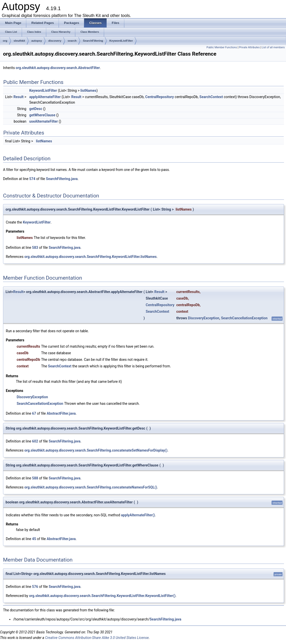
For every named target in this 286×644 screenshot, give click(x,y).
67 (34, 413)
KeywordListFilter (121, 41)
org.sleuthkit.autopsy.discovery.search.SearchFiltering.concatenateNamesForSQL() (91, 487)
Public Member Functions (222, 47)
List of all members (273, 47)
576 (35, 587)
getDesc (36, 109)
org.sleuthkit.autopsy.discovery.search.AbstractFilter (58, 68)
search (72, 41)
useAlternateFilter (44, 121)
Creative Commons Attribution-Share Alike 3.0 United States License (97, 638)
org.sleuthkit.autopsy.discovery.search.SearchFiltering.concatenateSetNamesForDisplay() (96, 450)
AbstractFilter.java (61, 413)
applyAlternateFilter (45, 97)
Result (18, 97)
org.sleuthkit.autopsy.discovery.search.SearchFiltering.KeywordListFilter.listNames (90, 257)
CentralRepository (160, 97)
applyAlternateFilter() (138, 515)
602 (35, 441)
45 (34, 539)
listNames (88, 91)
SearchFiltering (93, 41)
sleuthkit (19, 41)
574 (32, 179)
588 (35, 478)
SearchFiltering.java (62, 179)
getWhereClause (42, 115)
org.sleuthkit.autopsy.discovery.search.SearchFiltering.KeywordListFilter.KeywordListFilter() (102, 596)
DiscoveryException (204, 318)
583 (35, 248)
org (5, 41)
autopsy (37, 41)
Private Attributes (249, 47)
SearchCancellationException (244, 318)
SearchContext (211, 97)
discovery (55, 41)
